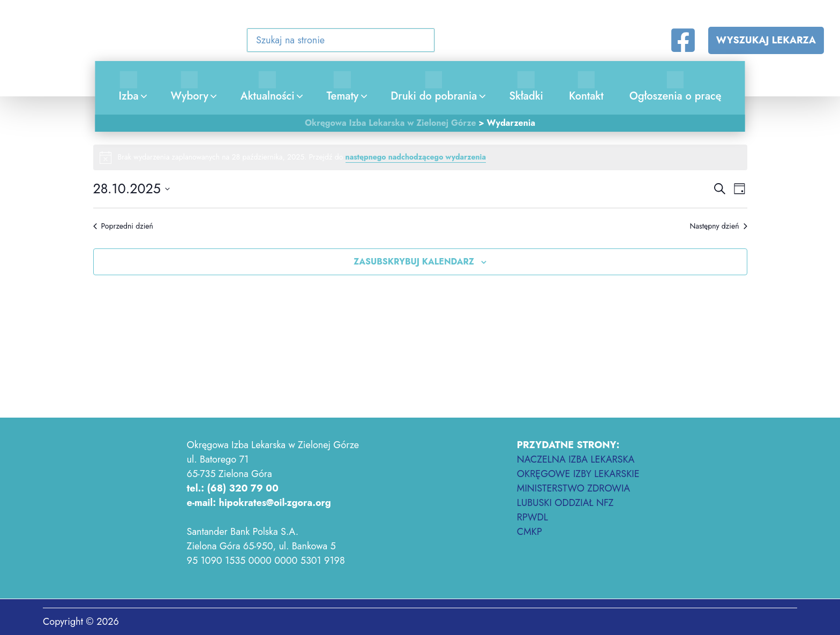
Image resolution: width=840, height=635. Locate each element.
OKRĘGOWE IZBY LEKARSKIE (578, 474)
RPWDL (532, 517)
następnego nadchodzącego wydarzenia (416, 157)
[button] (420, 42)
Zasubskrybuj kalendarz (414, 262)
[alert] (420, 157)
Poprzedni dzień (123, 226)
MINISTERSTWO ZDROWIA (573, 488)
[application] (141, 96)
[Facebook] (683, 40)
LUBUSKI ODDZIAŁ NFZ (565, 503)
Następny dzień (718, 226)
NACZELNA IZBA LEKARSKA (576, 459)
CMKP (530, 532)
